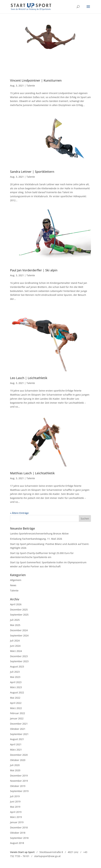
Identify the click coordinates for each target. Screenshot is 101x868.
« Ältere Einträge (19, 513)
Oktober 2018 (18, 833)
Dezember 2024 (19, 630)
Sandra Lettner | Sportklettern (32, 172)
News (13, 585)
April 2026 (16, 604)
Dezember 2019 (19, 776)
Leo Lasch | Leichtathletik (29, 378)
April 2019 (16, 812)
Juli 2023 (15, 672)
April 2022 (16, 703)
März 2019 (16, 817)
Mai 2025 (15, 625)
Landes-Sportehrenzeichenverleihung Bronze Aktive (39, 534)
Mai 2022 (15, 698)
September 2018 (19, 838)
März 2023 (16, 687)
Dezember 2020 (19, 755)
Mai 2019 (15, 807)
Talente (31, 86)
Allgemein (16, 580)
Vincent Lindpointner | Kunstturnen (36, 80)
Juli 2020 (15, 765)
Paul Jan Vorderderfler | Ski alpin (34, 270)
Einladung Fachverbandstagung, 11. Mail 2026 (36, 539)
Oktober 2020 (18, 760)
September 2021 (19, 734)
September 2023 (19, 661)
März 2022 (16, 708)
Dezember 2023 (19, 656)
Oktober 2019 (18, 786)
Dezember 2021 (19, 724)
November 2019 (19, 781)
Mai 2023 (15, 677)
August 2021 (17, 739)
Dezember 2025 (19, 610)
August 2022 (17, 692)
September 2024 (19, 635)
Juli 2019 (15, 796)
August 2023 (17, 667)
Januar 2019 (17, 822)
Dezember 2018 (19, 827)
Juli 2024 (15, 641)
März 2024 (16, 651)
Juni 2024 (15, 646)
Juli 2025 (15, 620)
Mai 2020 (15, 770)
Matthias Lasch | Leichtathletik (32, 473)
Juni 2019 (15, 802)
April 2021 (16, 744)
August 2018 (17, 843)
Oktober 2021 (18, 729)
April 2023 (16, 682)
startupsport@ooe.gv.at (47, 856)
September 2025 (19, 615)
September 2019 (19, 791)
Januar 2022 (17, 718)
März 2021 (16, 750)
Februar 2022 (18, 713)
